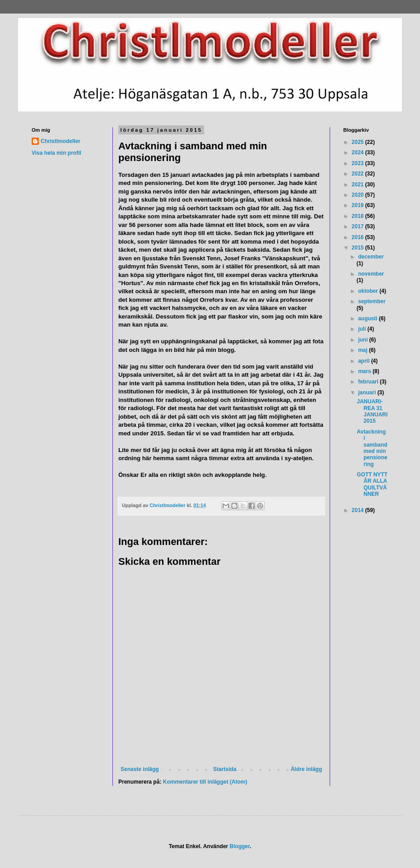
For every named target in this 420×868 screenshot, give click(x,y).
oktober (369, 291)
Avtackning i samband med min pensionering (372, 448)
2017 (359, 226)
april (365, 361)
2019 (359, 205)
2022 (359, 174)
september (372, 301)
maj (364, 350)
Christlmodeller (61, 141)
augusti (369, 319)
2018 (359, 216)
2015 (359, 248)
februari (369, 382)
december (371, 257)
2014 (359, 510)
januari (368, 392)
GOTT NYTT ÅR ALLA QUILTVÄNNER (372, 484)
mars (365, 371)
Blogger (240, 846)
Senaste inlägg (140, 769)
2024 (359, 152)
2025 (359, 142)
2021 (359, 185)
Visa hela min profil (56, 153)
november (371, 274)
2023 (359, 163)
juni (364, 340)
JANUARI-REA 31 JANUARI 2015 (372, 411)
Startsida (225, 769)
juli (363, 329)
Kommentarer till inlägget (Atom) (205, 782)
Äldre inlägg (306, 769)
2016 (359, 237)
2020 (359, 195)
